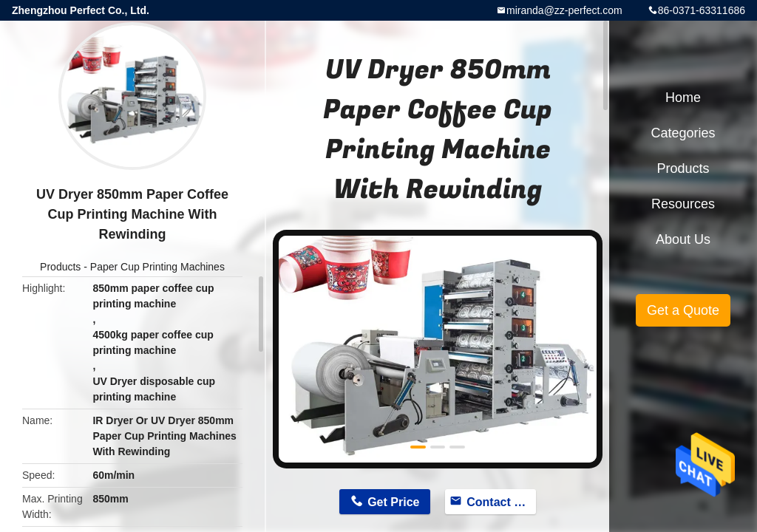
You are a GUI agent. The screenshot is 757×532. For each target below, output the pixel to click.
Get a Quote (683, 310)
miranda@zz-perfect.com (564, 10)
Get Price (393, 502)
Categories (683, 133)
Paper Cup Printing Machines (157, 267)
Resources (683, 204)
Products (60, 267)
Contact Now (501, 502)
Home (683, 98)
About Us (683, 239)
